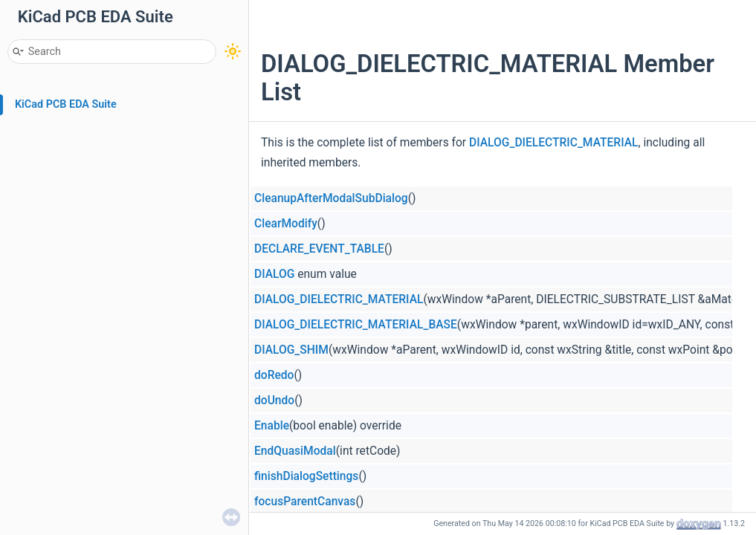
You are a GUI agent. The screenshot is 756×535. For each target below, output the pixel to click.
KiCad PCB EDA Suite (66, 104)
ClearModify (286, 224)
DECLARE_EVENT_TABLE (319, 249)
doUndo (274, 401)
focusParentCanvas (305, 502)
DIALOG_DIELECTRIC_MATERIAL (553, 143)
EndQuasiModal (295, 451)
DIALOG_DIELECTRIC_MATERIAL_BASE (356, 325)
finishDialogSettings (306, 476)
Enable (272, 426)
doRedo (274, 375)
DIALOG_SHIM (291, 350)
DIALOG (274, 274)
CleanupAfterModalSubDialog (331, 198)
